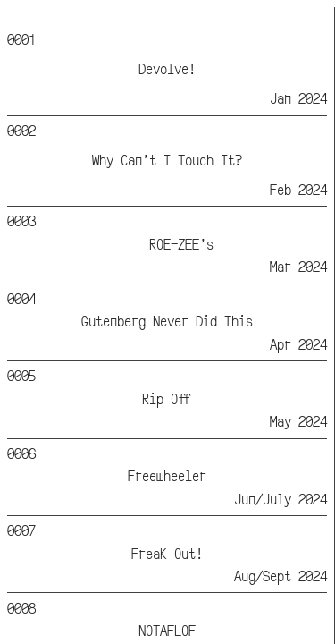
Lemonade (50, 17)
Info (220, 17)
